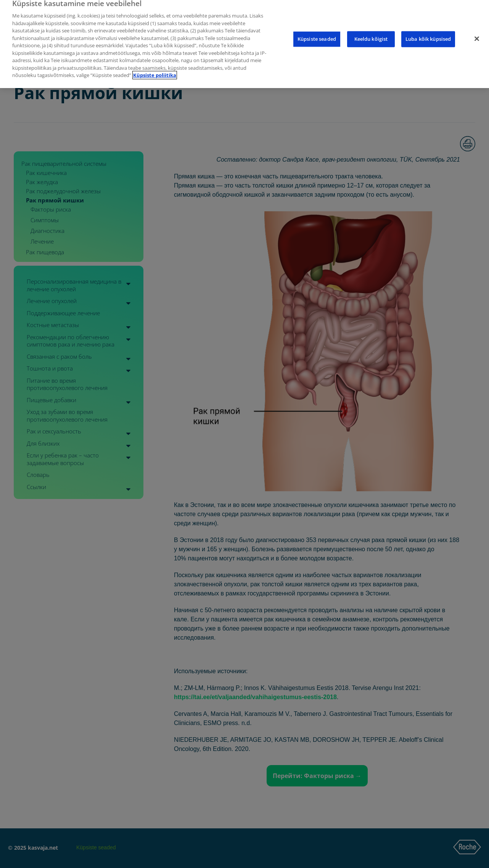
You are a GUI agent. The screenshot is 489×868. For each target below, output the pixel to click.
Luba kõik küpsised (428, 33)
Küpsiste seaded (317, 33)
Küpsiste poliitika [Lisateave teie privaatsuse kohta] (155, 69)
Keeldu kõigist (371, 33)
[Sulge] (477, 33)
